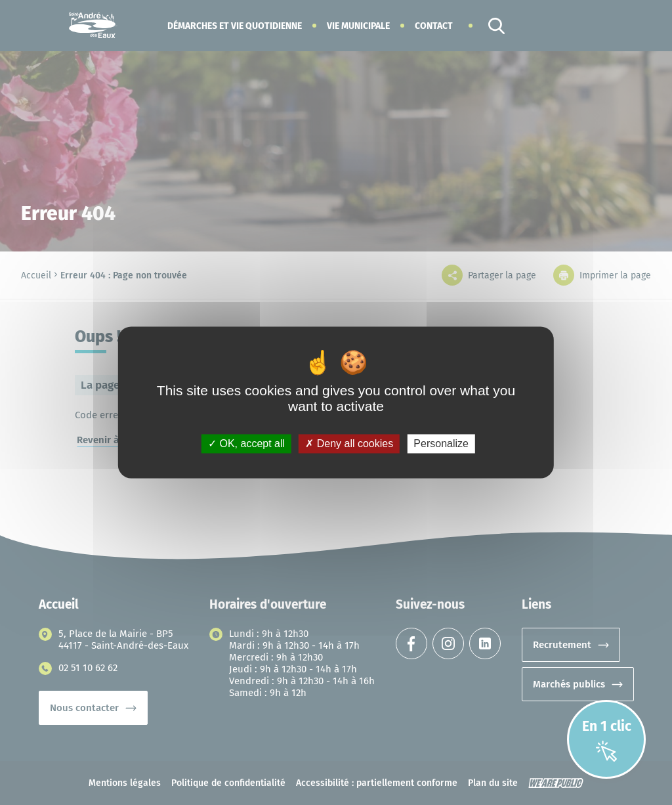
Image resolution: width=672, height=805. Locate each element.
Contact (434, 26)
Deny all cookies (349, 444)
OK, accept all (246, 444)
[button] (235, 26)
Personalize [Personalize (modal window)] (441, 444)
